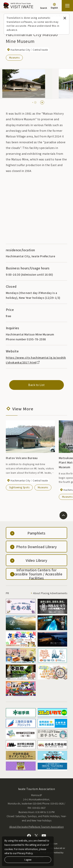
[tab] (34, 102)
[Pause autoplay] (42, 102)
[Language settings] (54, 6)
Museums (14, 57)
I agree (28, 860)
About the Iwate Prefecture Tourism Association (36, 827)
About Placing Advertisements (50, 593)
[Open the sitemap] (67, 6)
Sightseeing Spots (19, 487)
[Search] (44, 6)
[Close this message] (65, 18)
